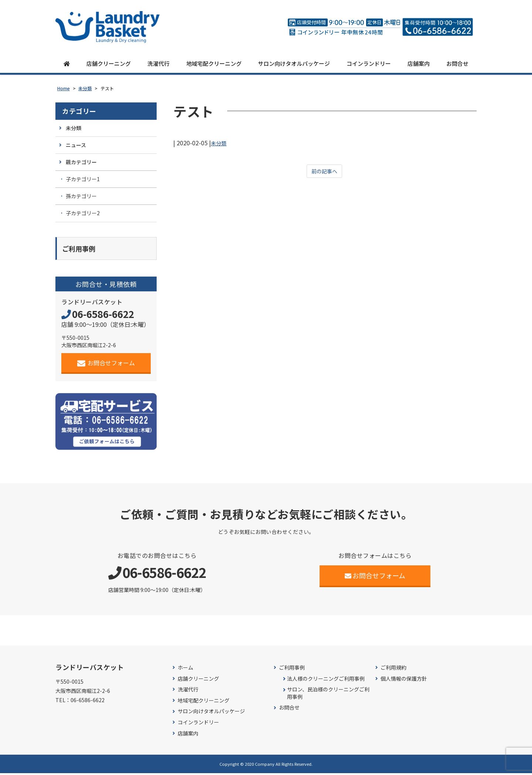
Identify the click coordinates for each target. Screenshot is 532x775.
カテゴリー (79, 111)
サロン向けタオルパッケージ (294, 64)
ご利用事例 (292, 669)
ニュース (76, 145)
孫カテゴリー (81, 196)
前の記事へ (324, 172)
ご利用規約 (393, 669)
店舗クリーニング (109, 64)
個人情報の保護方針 (404, 680)
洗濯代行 (158, 64)
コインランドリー (369, 64)
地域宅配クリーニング (214, 64)
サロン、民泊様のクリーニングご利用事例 (328, 695)
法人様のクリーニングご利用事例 (326, 680)
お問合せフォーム (106, 364)
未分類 (220, 143)
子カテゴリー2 (83, 213)
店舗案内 (419, 64)
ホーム (185, 669)
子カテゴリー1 (83, 179)
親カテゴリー (81, 162)
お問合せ (457, 64)
